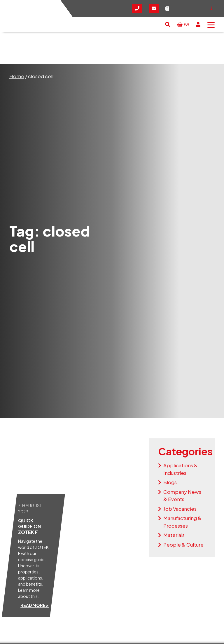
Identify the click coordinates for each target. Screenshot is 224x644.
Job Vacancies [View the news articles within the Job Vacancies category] (180, 509)
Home (17, 76)
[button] (168, 24)
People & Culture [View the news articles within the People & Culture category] (183, 545)
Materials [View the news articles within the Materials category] (174, 535)
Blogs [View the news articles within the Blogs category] (170, 482)
